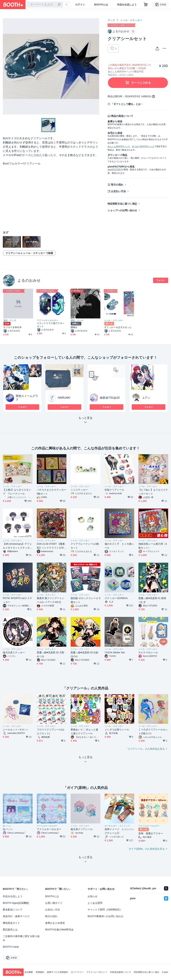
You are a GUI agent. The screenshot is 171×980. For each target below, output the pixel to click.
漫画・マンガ (10, 320)
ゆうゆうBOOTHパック (143, 146)
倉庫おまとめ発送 (55, 923)
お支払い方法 (118, 191)
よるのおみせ (29, 280)
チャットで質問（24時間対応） (105, 910)
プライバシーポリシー (97, 972)
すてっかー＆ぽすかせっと (118, 327)
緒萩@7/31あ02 (110, 398)
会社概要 (29, 972)
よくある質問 (95, 903)
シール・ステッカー (131, 20)
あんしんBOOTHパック (119, 146)
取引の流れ (117, 185)
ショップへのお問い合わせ (122, 210)
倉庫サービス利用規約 (57, 972)
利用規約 (40, 972)
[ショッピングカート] (146, 5)
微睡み (74, 327)
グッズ (111, 20)
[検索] (59, 5)
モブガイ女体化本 (13, 327)
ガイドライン (77, 972)
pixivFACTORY (115, 170)
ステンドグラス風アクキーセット (51, 325)
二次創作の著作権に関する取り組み (21, 938)
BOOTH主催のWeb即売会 (59, 930)
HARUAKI (64, 398)
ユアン (146, 398)
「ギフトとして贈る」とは (126, 104)
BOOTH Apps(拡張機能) (16, 903)
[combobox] (45, 5)
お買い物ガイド (54, 903)
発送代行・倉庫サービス (16, 916)
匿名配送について (13, 910)
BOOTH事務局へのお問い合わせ (105, 916)
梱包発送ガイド (11, 923)
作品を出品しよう (127, 5)
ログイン (80, 5)
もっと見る (85, 421)
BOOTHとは (101, 5)
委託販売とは (10, 930)
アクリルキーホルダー (47, 320)
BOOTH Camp (11, 947)
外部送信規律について (121, 972)
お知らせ (93, 896)
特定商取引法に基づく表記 (122, 204)
